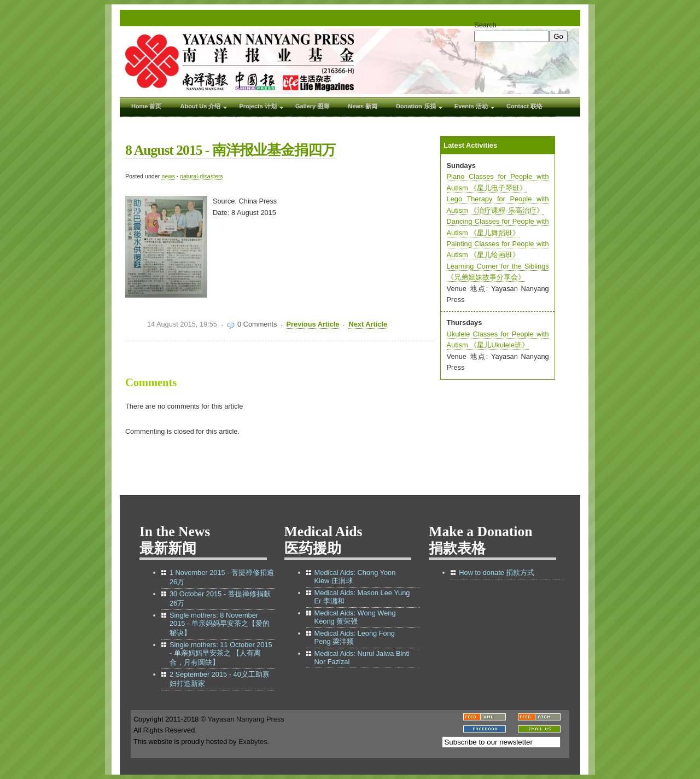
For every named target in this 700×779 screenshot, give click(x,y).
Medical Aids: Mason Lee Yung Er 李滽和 (362, 597)
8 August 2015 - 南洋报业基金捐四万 (230, 150)
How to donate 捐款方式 (497, 572)
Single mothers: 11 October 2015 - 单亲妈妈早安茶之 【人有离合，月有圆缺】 (221, 653)
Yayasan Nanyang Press (246, 719)
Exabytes (253, 742)
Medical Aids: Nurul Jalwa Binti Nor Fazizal (362, 658)
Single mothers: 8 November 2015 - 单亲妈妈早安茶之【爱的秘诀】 (220, 624)
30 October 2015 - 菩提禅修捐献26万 (220, 598)
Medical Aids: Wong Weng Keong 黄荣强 (355, 617)
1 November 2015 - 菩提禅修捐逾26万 (222, 577)
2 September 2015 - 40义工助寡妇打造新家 (220, 679)
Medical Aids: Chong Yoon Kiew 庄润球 (355, 577)
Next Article (368, 324)
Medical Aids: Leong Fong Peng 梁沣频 (355, 637)
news (168, 176)
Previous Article (313, 324)
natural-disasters (202, 176)
